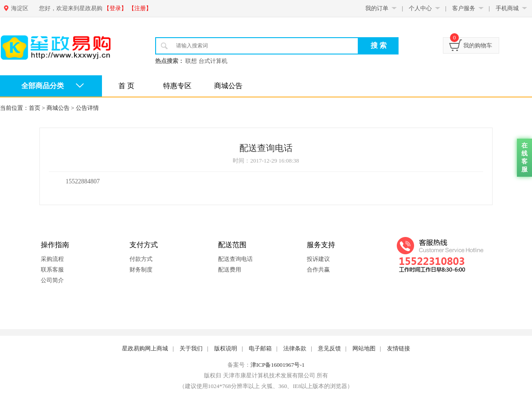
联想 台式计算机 (206, 61)
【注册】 (140, 8)
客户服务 (464, 8)
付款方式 (141, 259)
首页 (35, 108)
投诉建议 (318, 259)
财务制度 (141, 270)
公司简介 (52, 280)
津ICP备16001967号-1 (278, 365)
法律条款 (295, 348)
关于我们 (191, 348)
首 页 (126, 86)
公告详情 (87, 108)
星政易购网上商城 (145, 348)
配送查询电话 (235, 259)
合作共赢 (318, 270)
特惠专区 (177, 86)
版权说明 (226, 348)
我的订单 (377, 8)
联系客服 (52, 270)
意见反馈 (329, 348)
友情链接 (399, 348)
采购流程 (52, 259)
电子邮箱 (260, 348)
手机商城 (507, 8)
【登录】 (115, 8)
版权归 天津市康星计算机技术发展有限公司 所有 (266, 375)
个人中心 (420, 8)
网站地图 (364, 348)
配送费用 (230, 270)
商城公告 (228, 86)
